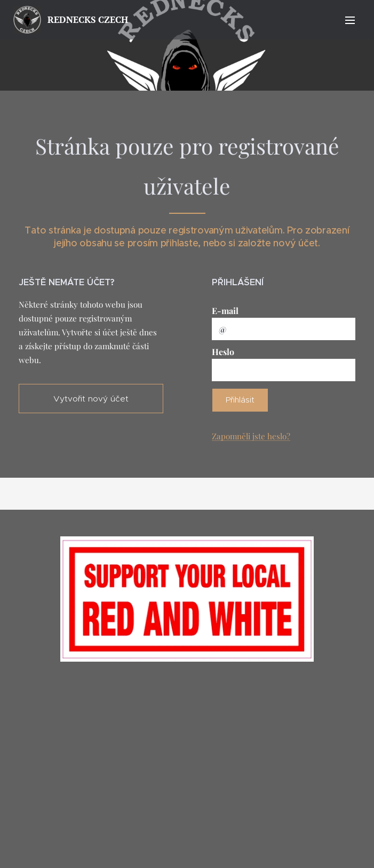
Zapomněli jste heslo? (251, 436)
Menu (350, 20)
